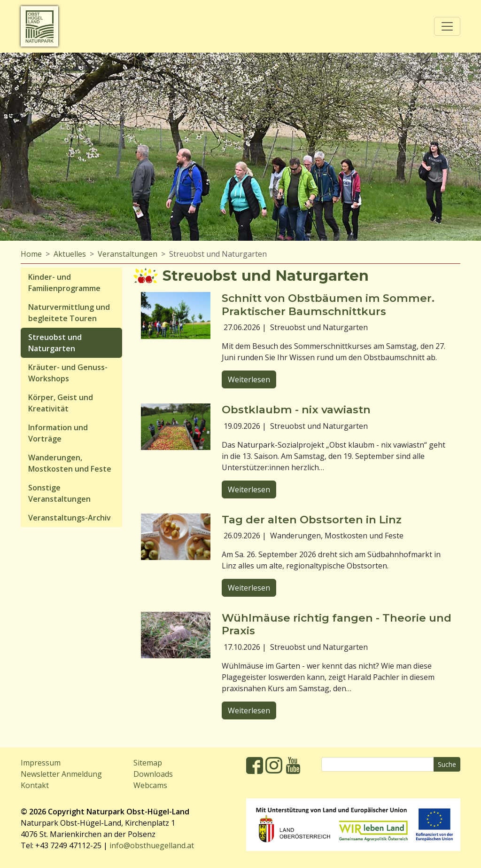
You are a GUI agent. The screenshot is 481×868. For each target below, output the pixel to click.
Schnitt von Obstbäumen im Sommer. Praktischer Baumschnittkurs (328, 304)
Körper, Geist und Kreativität (61, 403)
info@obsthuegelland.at (152, 845)
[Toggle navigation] (447, 26)
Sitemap (148, 763)
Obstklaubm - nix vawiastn (296, 410)
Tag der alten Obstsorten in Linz (312, 520)
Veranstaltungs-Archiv (70, 518)
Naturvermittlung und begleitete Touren (69, 313)
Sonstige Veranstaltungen (59, 493)
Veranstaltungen (128, 254)
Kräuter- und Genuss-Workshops (68, 373)
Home (31, 254)
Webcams (150, 785)
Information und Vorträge (58, 433)
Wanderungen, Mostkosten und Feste (70, 463)
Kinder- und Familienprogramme (64, 283)
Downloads (153, 774)
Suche (447, 764)
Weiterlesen (249, 379)
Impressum (41, 763)
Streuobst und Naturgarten (55, 343)
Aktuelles (70, 254)
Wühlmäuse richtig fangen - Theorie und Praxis (337, 624)
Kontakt (35, 785)
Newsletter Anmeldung (61, 774)
